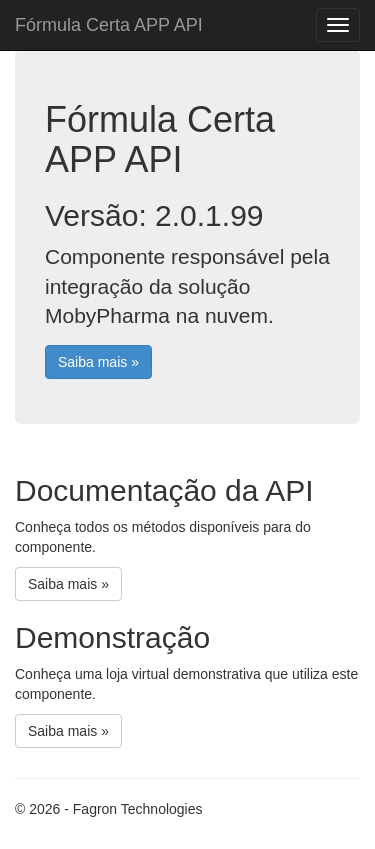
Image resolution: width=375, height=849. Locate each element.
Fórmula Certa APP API (109, 25)
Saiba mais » (98, 362)
